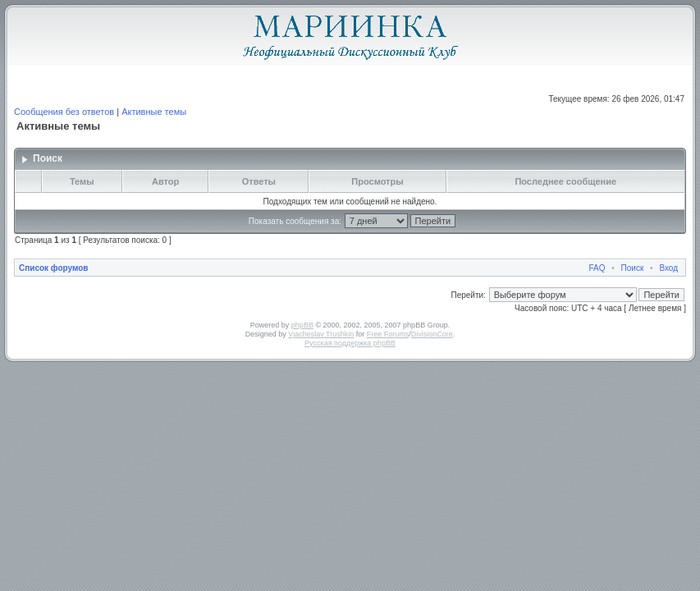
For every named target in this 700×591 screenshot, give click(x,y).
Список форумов (54, 268)
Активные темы (154, 112)
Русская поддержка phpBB (350, 343)
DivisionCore (432, 334)
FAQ (597, 268)
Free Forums (388, 334)
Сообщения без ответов (64, 112)
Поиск (633, 268)
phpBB (302, 325)
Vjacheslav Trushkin (321, 334)
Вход (668, 268)
